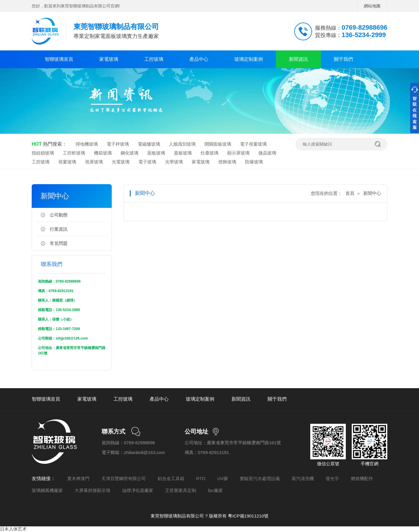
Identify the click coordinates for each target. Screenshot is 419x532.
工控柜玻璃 (74, 153)
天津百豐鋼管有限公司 (124, 478)
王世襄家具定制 (181, 490)
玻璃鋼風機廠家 (47, 490)
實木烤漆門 (78, 478)
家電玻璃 (109, 59)
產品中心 (199, 59)
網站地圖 (372, 6)
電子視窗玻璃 (253, 144)
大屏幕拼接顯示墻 (92, 490)
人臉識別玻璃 (182, 144)
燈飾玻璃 (227, 162)
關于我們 (343, 59)
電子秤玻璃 (118, 144)
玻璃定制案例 (249, 59)
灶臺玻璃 (209, 153)
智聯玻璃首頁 (59, 59)
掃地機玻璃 (87, 144)
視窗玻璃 (67, 162)
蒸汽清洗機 (303, 478)
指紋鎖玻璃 (43, 153)
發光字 (332, 478)
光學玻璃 (174, 162)
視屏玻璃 (94, 162)
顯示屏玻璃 (238, 153)
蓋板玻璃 (183, 153)
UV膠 (223, 478)
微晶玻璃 (267, 153)
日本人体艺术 (13, 529)
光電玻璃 (121, 162)
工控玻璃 (154, 59)
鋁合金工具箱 (171, 478)
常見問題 (59, 243)
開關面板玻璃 (218, 144)
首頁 (350, 193)
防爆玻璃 (254, 162)
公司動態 (59, 215)
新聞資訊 (298, 59)
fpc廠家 (215, 490)
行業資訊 (59, 229)
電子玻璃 (147, 162)
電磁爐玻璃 (149, 144)
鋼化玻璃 (129, 153)
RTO (201, 478)
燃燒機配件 (362, 478)
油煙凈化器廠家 (138, 490)
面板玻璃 (156, 153)
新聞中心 (372, 193)
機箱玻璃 (103, 153)
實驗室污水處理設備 (260, 478)
